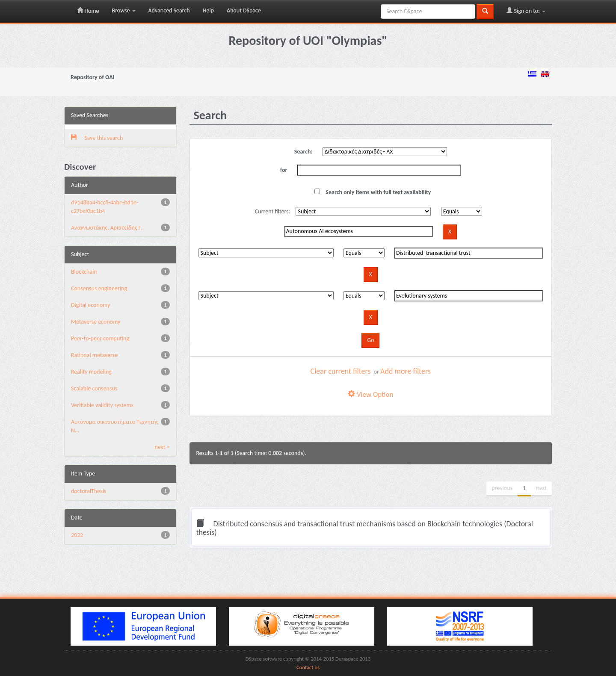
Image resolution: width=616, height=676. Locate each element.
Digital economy (90, 305)
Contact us (308, 667)
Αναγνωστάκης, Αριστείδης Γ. (107, 228)
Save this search (97, 138)
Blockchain (84, 272)
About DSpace (244, 10)
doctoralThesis (89, 491)
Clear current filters (341, 371)
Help (208, 10)
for (284, 170)
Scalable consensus (94, 388)
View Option (370, 394)
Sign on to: (526, 11)
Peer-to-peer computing (100, 338)
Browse (123, 10)
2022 (77, 535)
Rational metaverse (94, 355)
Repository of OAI (92, 77)
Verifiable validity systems (102, 405)
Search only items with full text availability (373, 192)
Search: (304, 152)
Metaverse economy (96, 322)
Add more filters (406, 371)
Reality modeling (91, 372)
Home (88, 11)
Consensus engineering (99, 288)
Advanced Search (169, 10)
